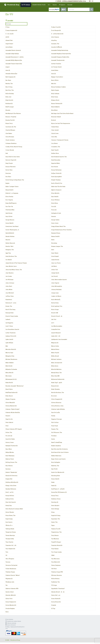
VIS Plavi (54, 569)
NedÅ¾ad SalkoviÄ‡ (12, 392)
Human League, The (57, 246)
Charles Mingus (10, 130)
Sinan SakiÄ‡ (55, 479)
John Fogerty (55, 283)
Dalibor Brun (55, 153)
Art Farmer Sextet (56, 67)
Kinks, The (9, 306)
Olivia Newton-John (57, 406)
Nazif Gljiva (9, 389)
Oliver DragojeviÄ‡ (57, 399)
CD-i (49, 5)
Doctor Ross (9, 170)
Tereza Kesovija (10, 535)
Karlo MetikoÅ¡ (56, 299)
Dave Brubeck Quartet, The (59, 157)
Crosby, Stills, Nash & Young (14, 147)
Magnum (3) (55, 343)
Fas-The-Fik (9, 206)
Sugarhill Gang (56, 515)
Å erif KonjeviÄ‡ (56, 30)
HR (90, 1)
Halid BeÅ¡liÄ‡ (10, 233)
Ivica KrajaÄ (55, 256)
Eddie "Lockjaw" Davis (12, 186)
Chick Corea (55, 133)
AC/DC (7, 37)
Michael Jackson (56, 359)
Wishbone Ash (10, 582)
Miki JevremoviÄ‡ (57, 363)
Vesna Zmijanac (56, 565)
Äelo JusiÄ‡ (10, 34)
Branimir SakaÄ (56, 117)
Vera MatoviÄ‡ (56, 562)
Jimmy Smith (55, 273)
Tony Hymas (55, 549)
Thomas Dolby (10, 539)
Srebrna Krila (10, 499)
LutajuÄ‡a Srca (56, 329)
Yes (7, 585)
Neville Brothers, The (58, 392)
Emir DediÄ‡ (55, 196)
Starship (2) (55, 502)
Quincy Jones (10, 442)
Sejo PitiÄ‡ (54, 469)
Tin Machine (55, 539)
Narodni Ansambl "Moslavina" (15, 386)
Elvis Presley (9, 196)
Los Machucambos (57, 326)
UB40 (53, 555)
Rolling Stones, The (11, 462)
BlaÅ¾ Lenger (10, 107)
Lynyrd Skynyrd (56, 333)
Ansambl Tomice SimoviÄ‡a (14, 64)
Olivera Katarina (56, 402)
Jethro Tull (55, 270)
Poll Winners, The (57, 432)
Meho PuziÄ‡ (55, 353)
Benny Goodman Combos (58, 87)
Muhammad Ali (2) (11, 379)
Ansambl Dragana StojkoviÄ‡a (60, 57)
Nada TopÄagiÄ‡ (57, 382)
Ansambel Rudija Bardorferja (60, 50)
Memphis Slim (10, 356)
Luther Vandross (11, 333)
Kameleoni (9, 299)
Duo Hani (8, 177)
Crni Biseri (54, 143)
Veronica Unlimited (11, 565)
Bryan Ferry (9, 123)
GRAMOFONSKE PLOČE (39, 5)
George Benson (10, 220)
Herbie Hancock (10, 243)
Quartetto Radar (10, 439)
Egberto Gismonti (56, 190)
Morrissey (9, 376)
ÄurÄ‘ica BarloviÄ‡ (57, 34)
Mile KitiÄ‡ (9, 366)
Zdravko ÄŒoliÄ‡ (11, 595)
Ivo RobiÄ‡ (9, 260)
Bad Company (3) (10, 77)
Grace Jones (55, 223)
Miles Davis (55, 366)
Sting (53, 512)
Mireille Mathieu (56, 369)
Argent (8, 67)
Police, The (9, 432)
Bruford (54, 120)
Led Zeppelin (9, 323)
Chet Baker (9, 133)
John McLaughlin (57, 286)
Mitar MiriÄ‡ (9, 373)
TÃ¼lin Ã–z (9, 525)
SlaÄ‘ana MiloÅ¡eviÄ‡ (12, 482)
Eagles (7, 183)
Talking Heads (10, 529)
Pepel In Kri (9, 419)
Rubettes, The (55, 466)
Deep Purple (9, 163)
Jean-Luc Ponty (56, 263)
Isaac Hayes (55, 253)
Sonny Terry (55, 496)
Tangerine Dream (11, 532)
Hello (53, 240)
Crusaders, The (56, 147)
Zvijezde (54, 605)
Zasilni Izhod (10, 592)
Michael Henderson (11, 359)
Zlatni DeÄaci (56, 595)
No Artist (54, 396)
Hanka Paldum (10, 236)
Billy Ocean (55, 97)
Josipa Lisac (55, 293)
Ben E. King (9, 87)
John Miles (9, 289)
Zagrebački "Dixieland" (58, 588)
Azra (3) (53, 74)
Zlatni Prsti (9, 598)
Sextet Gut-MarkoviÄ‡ (58, 472)
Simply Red (9, 479)
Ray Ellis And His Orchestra (59, 449)
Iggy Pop (8, 253)
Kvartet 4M (55, 313)
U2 (6, 555)
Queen (53, 439)
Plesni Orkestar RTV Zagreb (14, 429)
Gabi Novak (9, 213)
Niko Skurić (9, 396)
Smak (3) (54, 485)
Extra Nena (55, 203)
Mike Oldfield (9, 363)
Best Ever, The (10, 90)
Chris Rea (54, 137)
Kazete (55, 5)
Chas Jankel (55, 130)
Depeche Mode (55, 163)
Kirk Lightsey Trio (57, 306)
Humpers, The (10, 250)
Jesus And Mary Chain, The (14, 270)
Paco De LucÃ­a (56, 412)
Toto (7, 552)
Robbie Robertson (56, 456)
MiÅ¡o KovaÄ (56, 356)
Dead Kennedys (56, 160)
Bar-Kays (8, 80)
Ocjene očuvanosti (11, 625)
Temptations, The (56, 532)
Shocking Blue (56, 476)
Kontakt (70, 5)
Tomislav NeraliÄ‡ (57, 545)
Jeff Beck (54, 266)
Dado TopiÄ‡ (55, 150)
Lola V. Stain (9, 326)
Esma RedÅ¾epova (11, 203)
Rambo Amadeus (56, 446)
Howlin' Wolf (9, 246)
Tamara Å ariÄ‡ (56, 529)
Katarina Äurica (11, 303)
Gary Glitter (9, 216)
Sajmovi (62, 5)
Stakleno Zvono (56, 499)
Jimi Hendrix (9, 273)
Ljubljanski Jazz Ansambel (59, 339)
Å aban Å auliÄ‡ (56, 27)
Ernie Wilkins (55, 200)
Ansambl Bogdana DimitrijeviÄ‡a (61, 54)
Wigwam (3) (9, 579)
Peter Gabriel (9, 422)
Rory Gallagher (56, 462)
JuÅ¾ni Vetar (10, 296)
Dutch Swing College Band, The (15, 180)
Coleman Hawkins (11, 143)
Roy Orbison (9, 466)
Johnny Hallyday (56, 289)
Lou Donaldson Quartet (12, 329)
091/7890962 (9, 619)
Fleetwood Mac (10, 210)
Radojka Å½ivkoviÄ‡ (12, 446)
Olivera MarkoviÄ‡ (11, 406)
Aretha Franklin (56, 64)
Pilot (7, 426)
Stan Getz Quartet (11, 502)
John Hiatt (9, 286)
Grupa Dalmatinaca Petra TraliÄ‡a (61, 230)
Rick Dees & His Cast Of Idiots (60, 452)
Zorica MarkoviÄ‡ (11, 605)
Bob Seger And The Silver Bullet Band (62, 113)
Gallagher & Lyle (56, 213)
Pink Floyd (55, 426)
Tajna (53, 525)
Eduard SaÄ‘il (9, 190)
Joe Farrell (54, 276)
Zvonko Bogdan (10, 608)
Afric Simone (55, 37)
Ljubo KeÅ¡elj (9, 343)
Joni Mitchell (10, 293)
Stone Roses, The (10, 515)
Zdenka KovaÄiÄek (58, 592)
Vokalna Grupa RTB (57, 572)
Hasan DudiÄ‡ (55, 236)
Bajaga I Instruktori (57, 77)
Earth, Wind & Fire (57, 183)
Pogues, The (55, 429)
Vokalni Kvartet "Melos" (13, 575)
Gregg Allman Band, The (58, 226)
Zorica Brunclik (56, 602)
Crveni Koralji (10, 150)
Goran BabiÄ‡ (10, 223)
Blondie (8, 110)
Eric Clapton (9, 200)
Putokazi (54, 436)
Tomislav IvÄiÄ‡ (11, 545)
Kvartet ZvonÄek (57, 316)
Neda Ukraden (56, 389)
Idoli (53, 250)
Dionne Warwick (11, 167)
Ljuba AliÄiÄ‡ (56, 336)
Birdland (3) (9, 103)
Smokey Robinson (11, 489)
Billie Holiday (10, 94)
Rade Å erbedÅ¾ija (57, 442)
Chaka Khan (55, 127)
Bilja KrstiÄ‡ (9, 100)
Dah (7, 153)
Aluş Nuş (54, 40)
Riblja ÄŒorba (10, 452)
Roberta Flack (10, 459)
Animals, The (55, 44)
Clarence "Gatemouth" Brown (60, 140)
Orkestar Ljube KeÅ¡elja (58, 409)
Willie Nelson (55, 579)
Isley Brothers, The (11, 256)
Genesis (54, 216)
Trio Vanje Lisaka (56, 552)
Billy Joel (8, 97)
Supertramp (9, 519)
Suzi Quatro (9, 522)
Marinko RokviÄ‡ (11, 349)
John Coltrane (10, 283)
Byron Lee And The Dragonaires (61, 123)
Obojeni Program (10, 399)
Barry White (55, 80)
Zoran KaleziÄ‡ (56, 598)
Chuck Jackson (10, 140)
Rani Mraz (9, 449)
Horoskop (54, 243)
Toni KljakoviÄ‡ (10, 549)
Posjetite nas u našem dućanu (13, 621)
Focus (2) (54, 210)
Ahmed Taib (9, 40)
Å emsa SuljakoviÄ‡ (11, 30)
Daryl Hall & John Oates (13, 157)
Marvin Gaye (9, 353)
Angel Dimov (9, 44)
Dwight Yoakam (56, 180)
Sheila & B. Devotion (11, 476)
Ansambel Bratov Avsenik (13, 50)
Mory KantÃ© (55, 376)
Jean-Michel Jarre (11, 266)
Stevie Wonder (10, 512)
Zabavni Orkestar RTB (12, 588)
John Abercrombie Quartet (59, 280)
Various (8, 562)
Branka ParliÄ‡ (10, 120)
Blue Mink (54, 110)
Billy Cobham (55, 94)
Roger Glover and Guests (58, 459)
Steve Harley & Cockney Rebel (14, 509)
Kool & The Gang (10, 309)
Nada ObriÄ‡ (9, 382)
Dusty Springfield (56, 177)
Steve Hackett (55, 505)
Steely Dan (9, 505)
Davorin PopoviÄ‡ (11, 160)
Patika (53, 416)
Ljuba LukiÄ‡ (9, 339)
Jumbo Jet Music (56, 296)
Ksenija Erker (10, 313)
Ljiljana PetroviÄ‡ (11, 336)
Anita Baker (9, 47)
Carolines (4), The (11, 127)
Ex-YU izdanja (26, 5)
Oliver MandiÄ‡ (10, 402)
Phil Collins (55, 422)
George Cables (55, 220)
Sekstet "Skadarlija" (11, 472)
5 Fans (7, 27)
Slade (53, 482)
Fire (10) (54, 206)
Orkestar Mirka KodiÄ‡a (13, 412)
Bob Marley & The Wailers (13, 113)
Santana (8, 469)
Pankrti (8, 416)
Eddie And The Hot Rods (58, 186)
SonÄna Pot (9, 492)
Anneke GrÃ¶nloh (57, 47)
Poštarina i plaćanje (11, 623)
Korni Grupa (55, 309)
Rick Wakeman (10, 456)
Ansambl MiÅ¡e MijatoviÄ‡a (14, 60)
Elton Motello (55, 193)
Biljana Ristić (55, 100)
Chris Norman (10, 137)
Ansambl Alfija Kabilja (12, 54)
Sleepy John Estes (11, 485)
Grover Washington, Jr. (12, 230)
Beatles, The (9, 83)
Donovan (8, 173)
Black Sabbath (55, 107)
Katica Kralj (55, 303)
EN (92, 1)
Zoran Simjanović (11, 602)
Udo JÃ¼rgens (10, 559)
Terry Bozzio (55, 535)
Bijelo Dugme (55, 90)
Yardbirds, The (55, 582)
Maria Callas (55, 346)
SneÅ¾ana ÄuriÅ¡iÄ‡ (58, 489)
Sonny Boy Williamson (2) (59, 492)
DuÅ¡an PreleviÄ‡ (56, 173)
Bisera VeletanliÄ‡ (57, 103)
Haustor (8, 240)
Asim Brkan (55, 70)
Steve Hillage (55, 509)
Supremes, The (56, 519)
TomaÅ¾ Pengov (56, 542)
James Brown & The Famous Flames (16, 263)
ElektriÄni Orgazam (12, 193)
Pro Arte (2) (9, 436)
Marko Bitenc (55, 349)
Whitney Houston (57, 575)
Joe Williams (9, 280)
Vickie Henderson (11, 569)
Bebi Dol (54, 83)
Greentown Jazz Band (12, 226)
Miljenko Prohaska (11, 369)
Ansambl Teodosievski (58, 60)
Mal (7, 346)
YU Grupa (54, 585)
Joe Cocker (9, 276)
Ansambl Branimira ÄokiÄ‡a (15, 57)
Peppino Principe (56, 419)
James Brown (55, 260)
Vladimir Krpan (10, 572)
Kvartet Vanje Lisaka (12, 316)
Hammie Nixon (56, 233)
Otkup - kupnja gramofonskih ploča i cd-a (15, 628)
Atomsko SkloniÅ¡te (11, 74)
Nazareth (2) (55, 386)
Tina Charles (9, 542)
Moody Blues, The (56, 373)
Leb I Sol (54, 319)
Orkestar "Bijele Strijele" (13, 409)
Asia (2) (8, 70)
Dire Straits (55, 167)
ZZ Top (53, 608)
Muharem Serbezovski (58, 379)
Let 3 (53, 323)
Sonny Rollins (10, 496)
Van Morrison (55, 559)
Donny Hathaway (56, 170)
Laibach (8, 319)
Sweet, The (54, 522)
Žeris (7, 612)
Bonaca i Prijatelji (11, 117)
